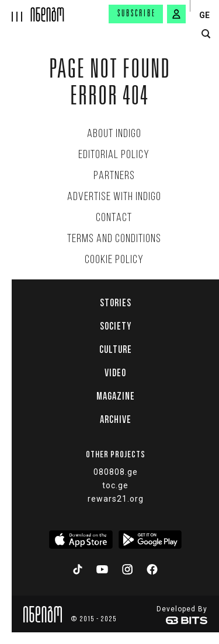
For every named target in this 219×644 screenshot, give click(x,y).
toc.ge (115, 485)
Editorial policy (114, 155)
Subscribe (137, 14)
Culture (116, 349)
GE (204, 15)
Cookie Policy (114, 260)
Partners (114, 176)
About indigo (114, 134)
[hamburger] (15, 11)
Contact (114, 218)
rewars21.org (116, 499)
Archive (116, 419)
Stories (116, 303)
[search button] (206, 34)
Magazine (116, 396)
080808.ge (116, 472)
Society (116, 326)
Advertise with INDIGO (114, 197)
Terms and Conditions (114, 239)
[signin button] (176, 14)
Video (115, 373)
